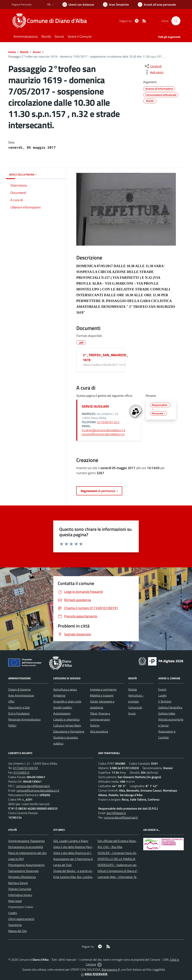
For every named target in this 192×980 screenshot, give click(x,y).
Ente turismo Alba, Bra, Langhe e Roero (78, 877)
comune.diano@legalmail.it (33, 786)
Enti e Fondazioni (19, 713)
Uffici (11, 701)
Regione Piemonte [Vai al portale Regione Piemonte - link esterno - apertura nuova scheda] (22, 4)
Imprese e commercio (103, 689)
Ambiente (59, 695)
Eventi (162, 689)
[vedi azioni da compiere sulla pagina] (154, 72)
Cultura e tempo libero (67, 725)
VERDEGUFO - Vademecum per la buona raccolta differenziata (136, 865)
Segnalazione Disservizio (23, 871)
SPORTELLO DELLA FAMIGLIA (116, 859)
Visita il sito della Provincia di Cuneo (75, 853)
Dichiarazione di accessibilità (26, 847)
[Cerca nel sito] (176, 21)
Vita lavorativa (99, 731)
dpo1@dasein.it (116, 813)
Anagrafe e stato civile (67, 701)
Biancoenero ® (111, 970)
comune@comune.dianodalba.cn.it (103, 434)
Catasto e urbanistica (66, 719)
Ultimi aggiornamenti (21, 919)
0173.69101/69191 (26, 768)
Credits (13, 913)
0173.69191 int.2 (108, 422)
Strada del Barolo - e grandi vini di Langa (79, 871)
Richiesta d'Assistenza (22, 877)
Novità (24, 52)
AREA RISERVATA (94, 974)
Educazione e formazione (69, 731)
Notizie (133, 689)
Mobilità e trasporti (102, 695)
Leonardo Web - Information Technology (123, 877)
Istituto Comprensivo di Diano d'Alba (120, 871)
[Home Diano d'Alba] (51, 21)
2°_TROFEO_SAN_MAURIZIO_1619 (106, 357)
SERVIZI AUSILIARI (95, 406)
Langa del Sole (62, 865)
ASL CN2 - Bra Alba (110, 847)
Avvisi (37, 52)
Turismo (95, 725)
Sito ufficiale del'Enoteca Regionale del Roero (126, 841)
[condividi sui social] (153, 66)
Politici (12, 725)
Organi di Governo (19, 689)
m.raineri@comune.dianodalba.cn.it (103, 430)
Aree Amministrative (21, 695)
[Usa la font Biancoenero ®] (78, 4)
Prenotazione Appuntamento (26, 865)
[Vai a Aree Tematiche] (116, 4)
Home (12, 52)
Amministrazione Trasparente (26, 841)
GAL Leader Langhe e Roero (71, 841)
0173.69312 (22, 772)
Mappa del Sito (18, 931)
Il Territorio (165, 701)
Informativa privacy (20, 895)
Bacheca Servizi (18, 883)
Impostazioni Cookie (21, 907)
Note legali (15, 901)
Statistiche (15, 925)
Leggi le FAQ (16, 859)
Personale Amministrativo (24, 719)
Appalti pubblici (63, 707)
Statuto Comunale (20, 889)
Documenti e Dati (19, 707)
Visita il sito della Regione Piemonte (75, 847)
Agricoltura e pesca (65, 689)
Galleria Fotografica (170, 707)
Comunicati (135, 707)
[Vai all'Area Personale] (157, 4)
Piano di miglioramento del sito (27, 853)
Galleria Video (167, 713)
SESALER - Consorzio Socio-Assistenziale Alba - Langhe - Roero (138, 853)
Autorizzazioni (62, 713)
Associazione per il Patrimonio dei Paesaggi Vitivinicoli (86, 859)
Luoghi (162, 695)
